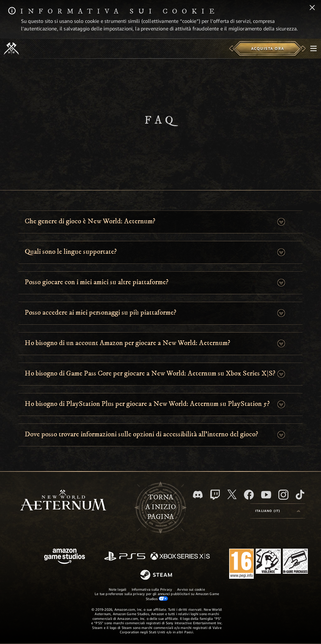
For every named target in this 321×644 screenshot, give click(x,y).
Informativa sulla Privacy (152, 589)
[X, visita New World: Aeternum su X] (232, 494)
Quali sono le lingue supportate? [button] (71, 252)
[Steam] (157, 575)
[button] (281, 222)
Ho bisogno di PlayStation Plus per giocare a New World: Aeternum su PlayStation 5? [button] (147, 404)
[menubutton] (313, 49)
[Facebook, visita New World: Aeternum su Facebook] (249, 495)
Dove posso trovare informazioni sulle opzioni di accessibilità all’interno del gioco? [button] (141, 434)
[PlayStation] (125, 557)
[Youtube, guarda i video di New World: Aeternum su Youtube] (266, 495)
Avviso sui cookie (191, 589)
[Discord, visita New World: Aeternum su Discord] (198, 495)
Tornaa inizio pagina (161, 507)
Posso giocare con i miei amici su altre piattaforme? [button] (97, 282)
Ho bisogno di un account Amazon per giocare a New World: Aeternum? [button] (127, 343)
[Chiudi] (312, 8)
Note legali (118, 589)
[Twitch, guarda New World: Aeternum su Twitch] (215, 495)
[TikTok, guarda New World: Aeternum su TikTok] (300, 495)
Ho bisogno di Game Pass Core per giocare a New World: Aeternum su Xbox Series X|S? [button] (150, 373)
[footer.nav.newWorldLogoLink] (63, 501)
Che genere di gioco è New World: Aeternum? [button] (90, 221)
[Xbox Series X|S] (180, 557)
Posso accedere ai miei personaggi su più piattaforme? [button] (100, 313)
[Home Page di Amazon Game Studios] (65, 557)
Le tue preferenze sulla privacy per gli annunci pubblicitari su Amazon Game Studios (157, 596)
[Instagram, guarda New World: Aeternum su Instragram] (283, 495)
